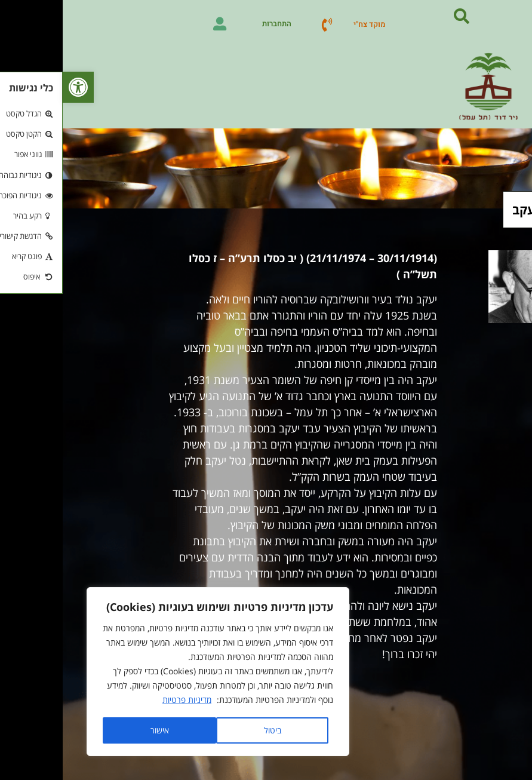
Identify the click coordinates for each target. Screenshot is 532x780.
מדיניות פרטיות (124, 700)
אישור (97, 730)
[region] (155, 672)
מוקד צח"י (307, 24)
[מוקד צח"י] (264, 24)
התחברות (214, 24)
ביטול (210, 730)
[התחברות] (157, 24)
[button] (16, 87)
